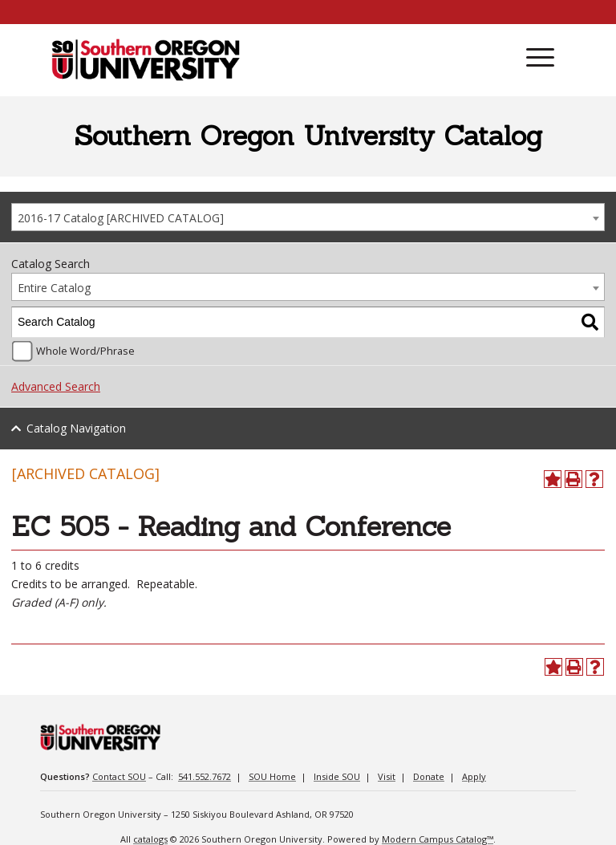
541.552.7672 (205, 776)
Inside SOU (337, 776)
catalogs (150, 839)
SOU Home (272, 776)
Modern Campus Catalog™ (438, 839)
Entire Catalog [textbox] (54, 288)
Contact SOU (119, 776)
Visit (387, 776)
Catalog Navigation (76, 428)
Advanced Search (56, 386)
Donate (429, 776)
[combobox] (308, 217)
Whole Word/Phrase (85, 351)
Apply (474, 776)
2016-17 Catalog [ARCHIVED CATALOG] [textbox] (121, 218)
